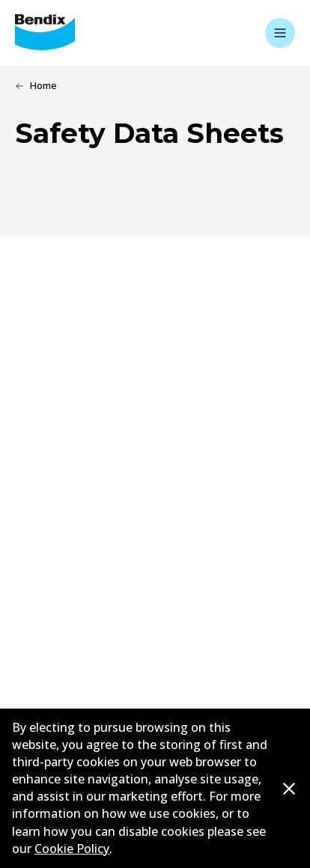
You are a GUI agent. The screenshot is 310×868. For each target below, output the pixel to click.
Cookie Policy (72, 849)
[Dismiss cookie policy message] (289, 789)
